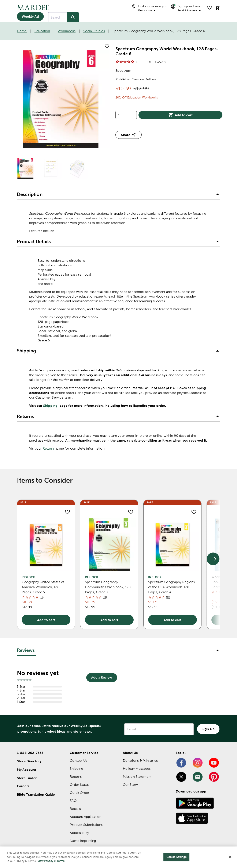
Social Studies (94, 31)
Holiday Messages (137, 769)
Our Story (130, 785)
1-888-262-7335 (30, 753)
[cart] (218, 8)
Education (42, 31)
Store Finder (27, 778)
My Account (27, 770)
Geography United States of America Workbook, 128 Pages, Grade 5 (43, 587)
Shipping (50, 406)
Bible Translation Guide (36, 794)
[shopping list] (210, 8)
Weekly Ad (30, 16)
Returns (49, 448)
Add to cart (180, 115)
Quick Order (79, 793)
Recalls (75, 809)
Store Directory (29, 761)
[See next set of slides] (213, 559)
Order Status (79, 785)
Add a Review (102, 677)
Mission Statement (137, 777)
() (42, 597)
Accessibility (79, 833)
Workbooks (67, 31)
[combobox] (58, 17)
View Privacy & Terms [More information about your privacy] (51, 861)
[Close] (230, 857)
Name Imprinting (83, 841)
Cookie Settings (176, 857)
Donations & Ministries (140, 761)
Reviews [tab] (26, 650)
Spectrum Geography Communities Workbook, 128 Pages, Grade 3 (108, 587)
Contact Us (79, 761)
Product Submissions (86, 825)
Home (22, 31)
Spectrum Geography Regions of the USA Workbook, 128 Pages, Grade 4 (172, 587)
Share (129, 135)
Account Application (86, 817)
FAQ (73, 801)
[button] (118, 194)
